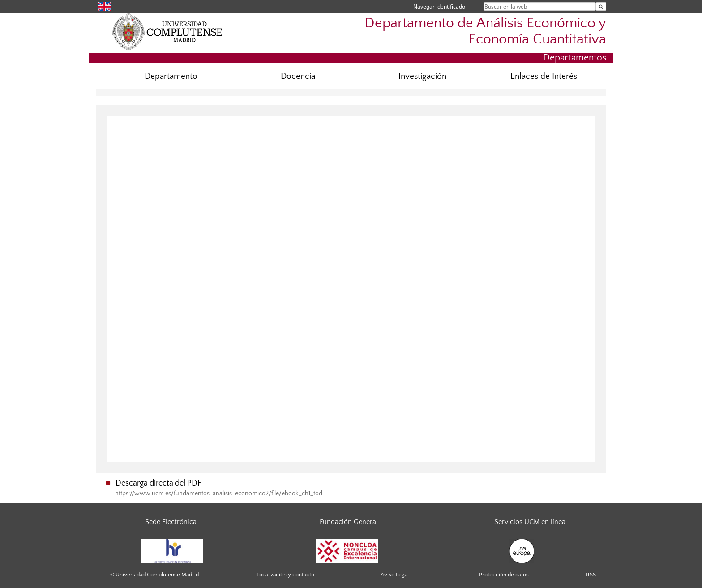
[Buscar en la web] (601, 6)
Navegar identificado (439, 6)
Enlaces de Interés (544, 76)
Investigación (422, 76)
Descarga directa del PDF (158, 483)
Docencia (298, 76)
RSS (591, 575)
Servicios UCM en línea (530, 522)
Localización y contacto (285, 575)
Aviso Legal (395, 575)
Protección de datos (504, 575)
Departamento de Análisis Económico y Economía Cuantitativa (485, 31)
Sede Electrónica (171, 522)
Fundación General (349, 522)
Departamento (171, 76)
